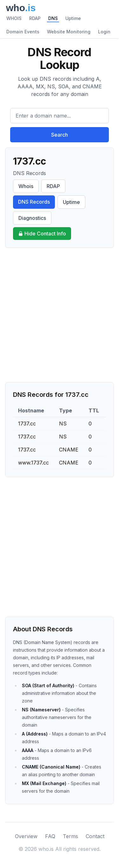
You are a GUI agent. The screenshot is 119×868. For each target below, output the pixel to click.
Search (60, 135)
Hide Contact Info (42, 234)
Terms (70, 836)
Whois (26, 186)
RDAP (35, 18)
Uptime (73, 18)
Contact (95, 836)
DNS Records (34, 202)
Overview (26, 836)
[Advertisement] (60, 315)
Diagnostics (32, 218)
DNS (53, 18)
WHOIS (14, 18)
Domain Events (23, 32)
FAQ (50, 836)
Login (104, 32)
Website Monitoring (69, 32)
